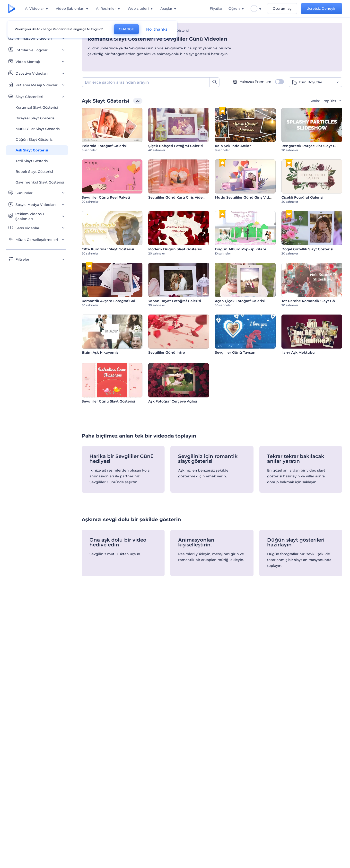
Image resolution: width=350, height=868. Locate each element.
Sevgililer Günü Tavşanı (236, 352)
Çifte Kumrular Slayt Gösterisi (108, 249)
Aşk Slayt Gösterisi (32, 150)
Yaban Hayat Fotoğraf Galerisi (175, 301)
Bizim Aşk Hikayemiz (100, 352)
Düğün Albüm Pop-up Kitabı (240, 249)
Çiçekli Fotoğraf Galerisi (302, 197)
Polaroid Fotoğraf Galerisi (104, 146)
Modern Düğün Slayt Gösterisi (175, 249)
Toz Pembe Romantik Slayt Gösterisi (313, 301)
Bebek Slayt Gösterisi (34, 172)
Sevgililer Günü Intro (167, 352)
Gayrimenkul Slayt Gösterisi (40, 182)
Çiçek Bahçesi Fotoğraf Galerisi (176, 146)
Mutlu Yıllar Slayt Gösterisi (38, 129)
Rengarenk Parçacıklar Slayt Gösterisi (315, 146)
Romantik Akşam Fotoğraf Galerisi (112, 301)
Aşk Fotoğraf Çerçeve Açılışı (173, 401)
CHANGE (126, 29)
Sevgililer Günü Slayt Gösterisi (108, 401)
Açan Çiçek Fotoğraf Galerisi (240, 301)
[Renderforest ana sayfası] (12, 9)
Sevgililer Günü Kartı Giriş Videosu (179, 197)
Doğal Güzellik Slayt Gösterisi (307, 249)
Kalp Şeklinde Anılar (233, 146)
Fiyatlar (216, 9)
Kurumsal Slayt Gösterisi (37, 107)
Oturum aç (282, 9)
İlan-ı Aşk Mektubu (298, 352)
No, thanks (157, 29)
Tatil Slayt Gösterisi (32, 161)
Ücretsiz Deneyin (322, 9)
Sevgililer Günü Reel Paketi (106, 197)
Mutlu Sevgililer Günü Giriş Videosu (246, 197)
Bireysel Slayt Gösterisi (35, 118)
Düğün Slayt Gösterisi (35, 140)
